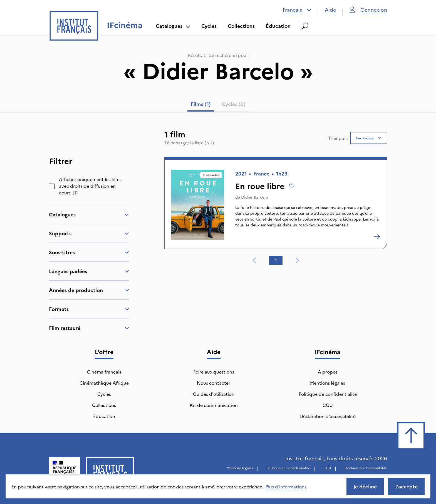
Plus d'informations (286, 486)
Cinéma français (104, 372)
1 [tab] (276, 260)
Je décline (365, 486)
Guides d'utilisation (214, 394)
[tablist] (218, 105)
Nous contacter (214, 383)
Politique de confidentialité (328, 394)
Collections (241, 26)
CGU (328, 405)
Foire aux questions (214, 372)
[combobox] (297, 10)
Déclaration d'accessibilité (328, 416)
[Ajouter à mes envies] (292, 186)
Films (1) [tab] (201, 104)
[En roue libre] (377, 237)
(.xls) (189, 142)
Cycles (209, 26)
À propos (328, 372)
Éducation (278, 26)
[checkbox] (52, 186)
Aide (330, 10)
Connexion (368, 10)
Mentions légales (328, 383)
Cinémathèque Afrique (104, 383)
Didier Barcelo (255, 197)
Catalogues (173, 26)
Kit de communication (214, 405)
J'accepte (406, 486)
